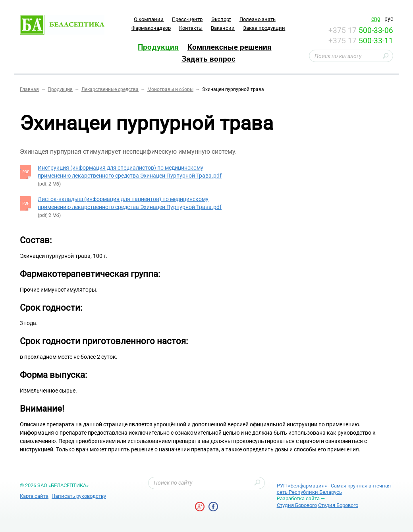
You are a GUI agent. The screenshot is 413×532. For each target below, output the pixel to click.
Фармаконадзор (151, 28)
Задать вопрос (208, 59)
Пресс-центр (187, 19)
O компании (149, 19)
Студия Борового (297, 505)
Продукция (158, 47)
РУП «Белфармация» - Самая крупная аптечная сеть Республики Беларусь (334, 489)
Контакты (191, 28)
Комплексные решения (230, 47)
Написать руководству (79, 496)
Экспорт (221, 19)
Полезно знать (258, 19)
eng (376, 19)
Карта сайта (34, 496)
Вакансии (223, 28)
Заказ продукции (264, 28)
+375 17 (361, 30)
